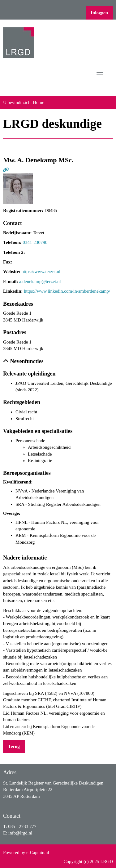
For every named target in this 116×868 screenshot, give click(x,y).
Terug (14, 746)
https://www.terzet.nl (41, 272)
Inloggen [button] (99, 13)
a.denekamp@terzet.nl (40, 281)
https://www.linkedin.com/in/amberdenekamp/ (67, 291)
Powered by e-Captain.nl (26, 852)
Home (39, 102)
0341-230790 (35, 242)
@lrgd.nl (20, 833)
